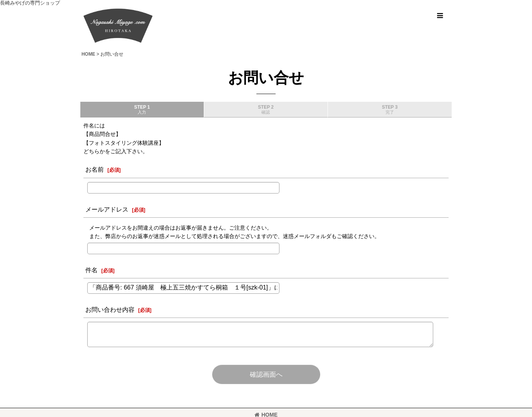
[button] (440, 16)
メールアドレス (107, 209)
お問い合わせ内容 (110, 309)
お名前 (95, 169)
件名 (91, 270)
